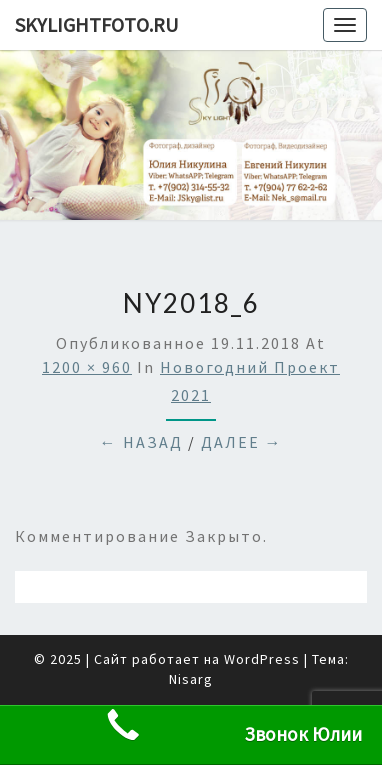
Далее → (242, 442)
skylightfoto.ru (96, 24)
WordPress (262, 659)
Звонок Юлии (233, 725)
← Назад (141, 442)
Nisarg (191, 679)
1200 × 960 (87, 367)
